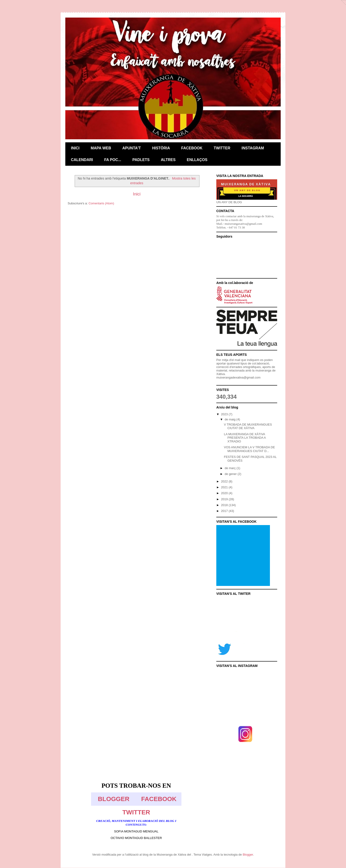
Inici (137, 194)
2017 (225, 511)
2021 (225, 487)
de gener (231, 474)
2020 (225, 493)
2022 (225, 481)
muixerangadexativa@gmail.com (238, 377)
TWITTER (136, 812)
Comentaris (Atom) (101, 203)
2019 (225, 499)
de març (231, 468)
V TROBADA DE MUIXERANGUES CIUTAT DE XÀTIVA (248, 426)
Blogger (248, 855)
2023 (225, 414)
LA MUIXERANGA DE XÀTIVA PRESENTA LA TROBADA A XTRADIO (245, 438)
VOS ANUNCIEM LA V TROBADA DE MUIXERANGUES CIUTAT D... (249, 449)
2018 (225, 505)
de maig (231, 419)
